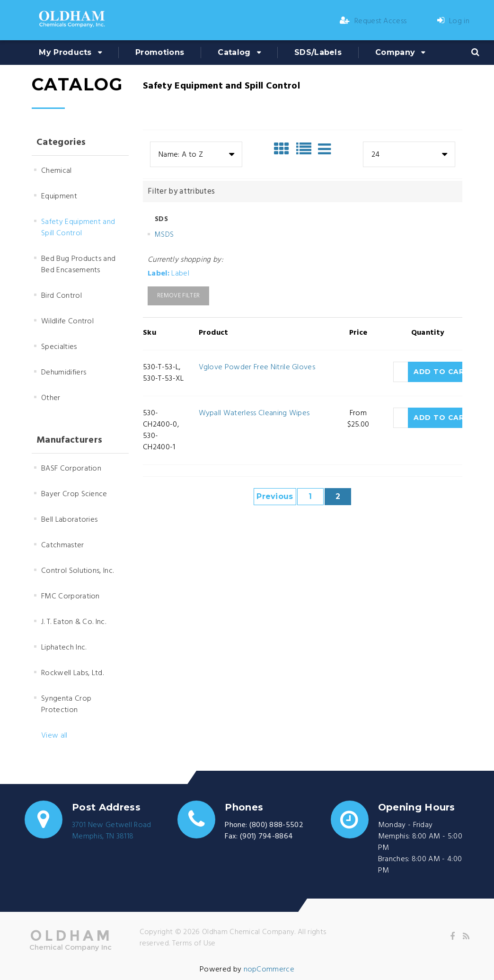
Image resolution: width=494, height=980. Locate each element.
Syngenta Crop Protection (66, 704)
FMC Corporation (71, 597)
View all (54, 736)
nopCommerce (269, 970)
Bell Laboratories (69, 520)
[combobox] (196, 154)
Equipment (59, 196)
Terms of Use (194, 944)
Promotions (160, 52)
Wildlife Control (67, 321)
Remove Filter (178, 296)
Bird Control (62, 296)
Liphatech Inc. (64, 648)
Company (395, 52)
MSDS (164, 235)
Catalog (234, 52)
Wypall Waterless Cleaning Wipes (254, 413)
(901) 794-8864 (266, 837)
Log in (453, 21)
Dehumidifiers (64, 373)
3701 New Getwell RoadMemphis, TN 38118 (112, 831)
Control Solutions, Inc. (77, 571)
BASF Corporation (71, 469)
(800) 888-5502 (276, 825)
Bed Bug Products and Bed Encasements (78, 265)
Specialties (59, 347)
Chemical (57, 171)
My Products (65, 52)
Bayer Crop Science (74, 494)
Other (51, 398)
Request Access (373, 21)
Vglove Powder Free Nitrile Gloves (257, 367)
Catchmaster (63, 545)
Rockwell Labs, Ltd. (72, 673)
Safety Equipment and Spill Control (78, 228)
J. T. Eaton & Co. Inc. (74, 622)
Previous (275, 496)
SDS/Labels (318, 52)
